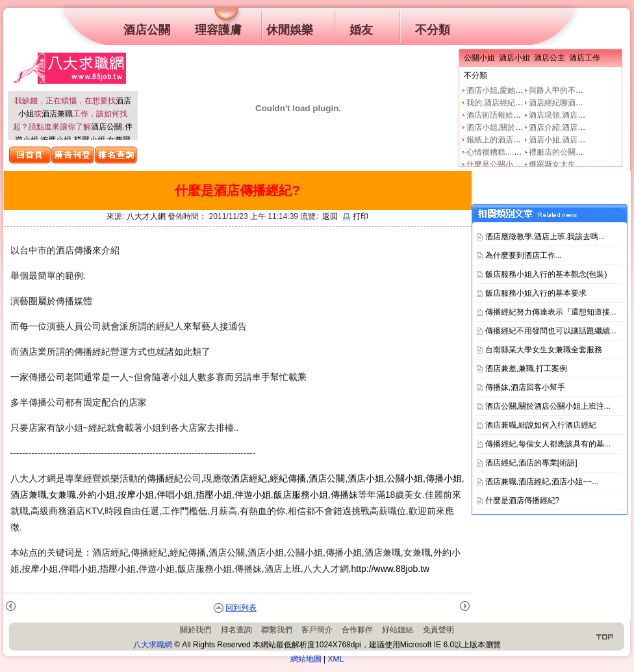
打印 (356, 216)
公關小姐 (405, 478)
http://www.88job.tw (391, 569)
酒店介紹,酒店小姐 (561, 127)
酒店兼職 (57, 114)
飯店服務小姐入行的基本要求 (536, 293)
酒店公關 (107, 127)
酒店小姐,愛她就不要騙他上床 (518, 90)
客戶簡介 (317, 630)
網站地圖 (306, 659)
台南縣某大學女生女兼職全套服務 (544, 350)
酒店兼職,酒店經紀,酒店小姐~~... (542, 482)
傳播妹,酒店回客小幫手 (525, 387)
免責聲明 (438, 630)
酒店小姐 (366, 478)
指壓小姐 (214, 495)
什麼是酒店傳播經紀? (523, 500)
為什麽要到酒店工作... (524, 255)
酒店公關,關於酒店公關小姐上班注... (548, 406)
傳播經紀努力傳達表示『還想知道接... (551, 312)
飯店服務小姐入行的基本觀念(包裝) (546, 274)
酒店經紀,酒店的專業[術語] (531, 463)
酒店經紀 (249, 478)
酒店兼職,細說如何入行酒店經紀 (541, 425)
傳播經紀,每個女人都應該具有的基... (548, 444)
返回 (330, 216)
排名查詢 (236, 630)
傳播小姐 (444, 478)
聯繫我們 (277, 630)
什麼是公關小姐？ (498, 164)
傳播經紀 (165, 478)
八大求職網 (153, 645)
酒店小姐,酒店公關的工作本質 (580, 140)
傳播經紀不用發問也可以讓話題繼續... (551, 331)
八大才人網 (146, 216)
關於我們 (196, 630)
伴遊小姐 (253, 495)
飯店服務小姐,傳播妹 (316, 495)
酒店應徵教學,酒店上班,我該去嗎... (545, 237)
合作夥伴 (357, 630)
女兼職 (62, 495)
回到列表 (241, 608)
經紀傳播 (288, 478)
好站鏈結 (398, 630)
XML (336, 659)
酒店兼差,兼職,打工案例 (526, 368)
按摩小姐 (136, 495)
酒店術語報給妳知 (498, 115)
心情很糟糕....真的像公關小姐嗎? (524, 152)
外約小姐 (97, 495)
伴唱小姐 (175, 495)
